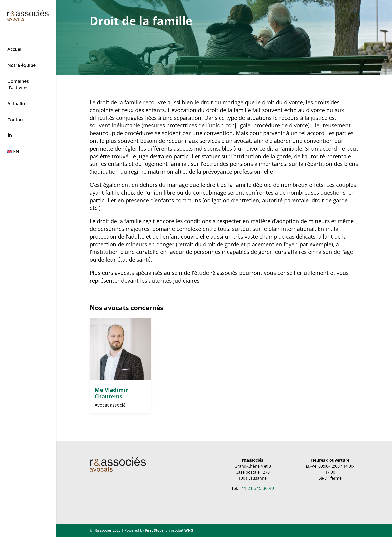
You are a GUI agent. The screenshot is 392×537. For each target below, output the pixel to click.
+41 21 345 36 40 (256, 488)
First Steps (154, 530)
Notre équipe (22, 65)
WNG (189, 530)
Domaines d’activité (18, 84)
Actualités (18, 104)
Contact (16, 120)
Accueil (15, 49)
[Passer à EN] (33, 152)
